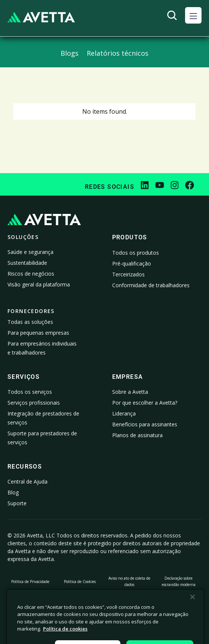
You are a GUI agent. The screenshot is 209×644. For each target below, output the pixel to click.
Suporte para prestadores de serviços (42, 438)
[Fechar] (193, 611)
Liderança (124, 413)
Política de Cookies (80, 582)
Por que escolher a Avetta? (145, 403)
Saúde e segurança (30, 252)
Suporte (17, 503)
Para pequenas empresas (38, 333)
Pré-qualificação (132, 263)
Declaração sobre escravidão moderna (179, 581)
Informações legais (80, 601)
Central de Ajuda (27, 482)
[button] (193, 15)
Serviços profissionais (34, 403)
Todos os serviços (30, 392)
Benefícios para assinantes (145, 424)
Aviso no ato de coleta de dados (129, 581)
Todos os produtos (136, 253)
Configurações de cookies (129, 601)
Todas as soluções (30, 322)
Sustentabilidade (27, 263)
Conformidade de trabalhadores (151, 285)
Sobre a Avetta (130, 392)
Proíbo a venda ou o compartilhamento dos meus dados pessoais (30, 601)
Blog (13, 492)
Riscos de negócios (31, 274)
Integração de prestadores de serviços (43, 418)
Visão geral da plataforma (39, 284)
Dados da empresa (179, 601)
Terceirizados (128, 274)
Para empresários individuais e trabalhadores (42, 348)
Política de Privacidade (30, 582)
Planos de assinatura (137, 435)
